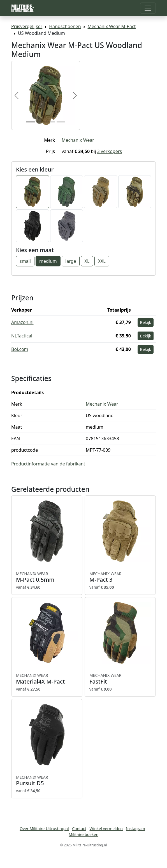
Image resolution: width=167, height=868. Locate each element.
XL (87, 261)
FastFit (120, 679)
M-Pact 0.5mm (47, 577)
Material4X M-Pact (47, 679)
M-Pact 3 (120, 577)
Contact (79, 829)
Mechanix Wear (78, 140)
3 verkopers (110, 151)
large (71, 261)
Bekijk (146, 322)
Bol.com (20, 349)
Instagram (136, 829)
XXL (102, 261)
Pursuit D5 (47, 781)
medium (48, 261)
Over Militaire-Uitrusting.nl (44, 829)
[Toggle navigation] (148, 8)
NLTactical (22, 336)
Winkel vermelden (106, 829)
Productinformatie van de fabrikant (48, 464)
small (25, 261)
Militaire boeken (83, 834)
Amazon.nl (22, 322)
